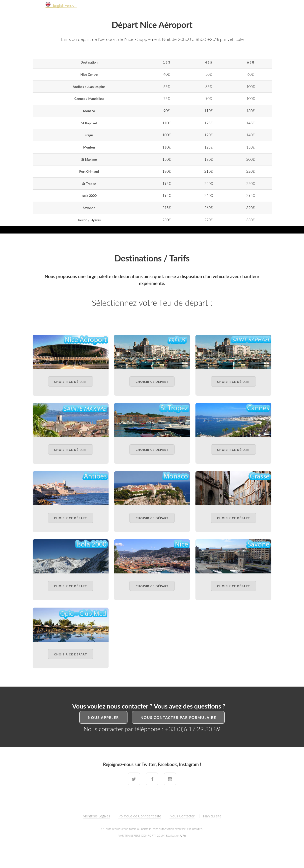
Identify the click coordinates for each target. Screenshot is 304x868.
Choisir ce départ (70, 382)
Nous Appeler (103, 718)
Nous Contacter (182, 816)
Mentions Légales (96, 816)
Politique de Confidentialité (140, 816)
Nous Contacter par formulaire (178, 718)
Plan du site (212, 816)
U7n (183, 835)
